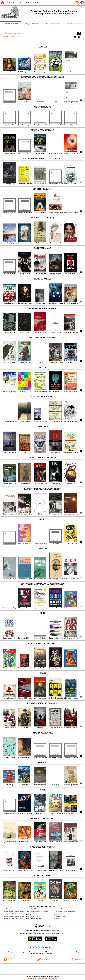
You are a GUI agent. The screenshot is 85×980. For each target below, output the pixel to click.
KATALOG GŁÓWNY (10, 24)
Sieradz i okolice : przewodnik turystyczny (14, 913)
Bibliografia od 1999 (53, 24)
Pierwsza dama (34, 915)
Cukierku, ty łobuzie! (35, 917)
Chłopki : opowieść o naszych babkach (39, 911)
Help (28, 3)
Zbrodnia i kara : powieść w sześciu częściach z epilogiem (17, 918)
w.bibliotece (48, 952)
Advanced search (10, 37)
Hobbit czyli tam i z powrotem (63, 913)
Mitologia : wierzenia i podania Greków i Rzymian (15, 911)
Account (36, 3)
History (20, 3)
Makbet (58, 918)
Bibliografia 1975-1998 (32, 24)
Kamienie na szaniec (9, 915)
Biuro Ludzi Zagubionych (36, 918)
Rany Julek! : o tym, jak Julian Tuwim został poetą (68, 911)
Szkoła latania (33, 913)
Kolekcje (18, 37)
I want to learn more (35, 978)
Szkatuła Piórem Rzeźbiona (74, 24)
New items (11, 3)
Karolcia (58, 915)
